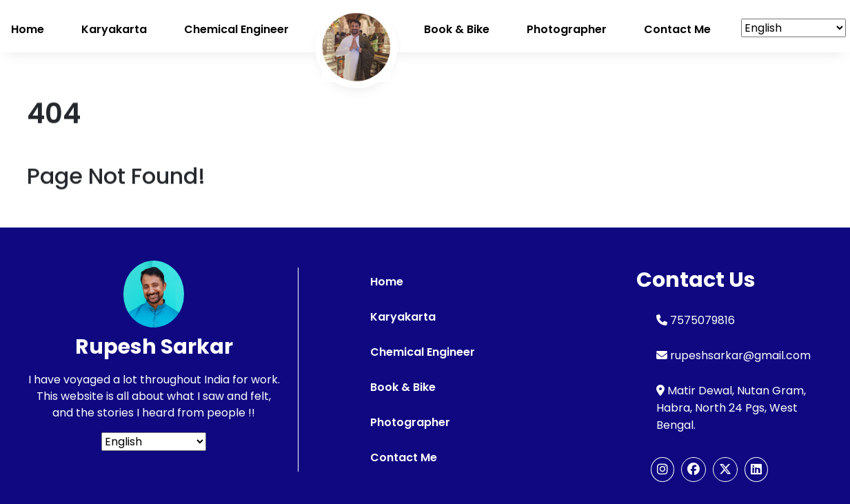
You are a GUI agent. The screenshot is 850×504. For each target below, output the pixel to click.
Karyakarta (114, 29)
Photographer (567, 29)
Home (28, 29)
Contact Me (404, 457)
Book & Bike (457, 29)
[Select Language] (793, 28)
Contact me (677, 29)
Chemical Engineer (236, 29)
